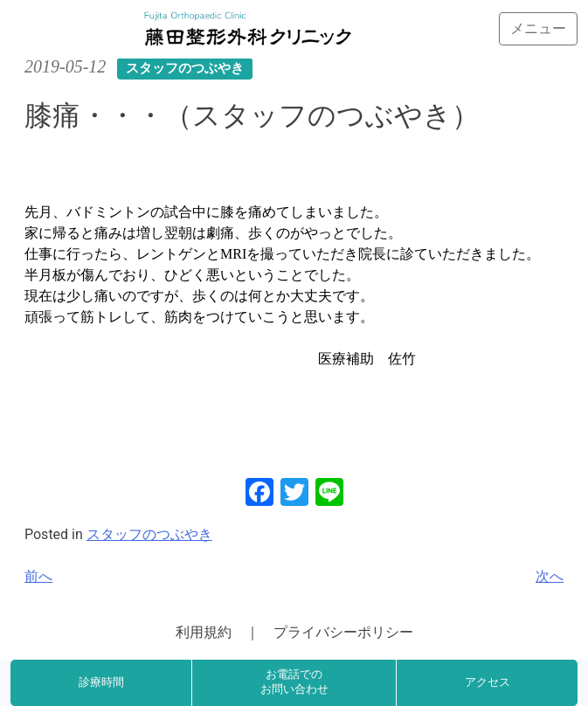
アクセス (488, 682)
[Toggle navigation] (538, 29)
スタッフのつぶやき (149, 534)
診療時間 (101, 682)
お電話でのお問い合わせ (294, 682)
